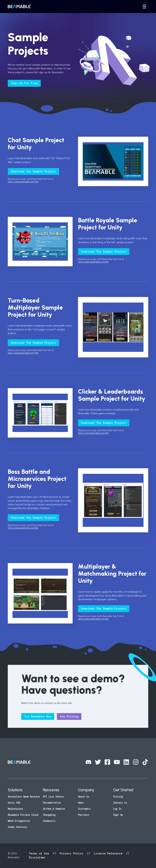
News (81, 803)
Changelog (49, 815)
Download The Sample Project (104, 252)
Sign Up (118, 815)
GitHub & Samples (54, 809)
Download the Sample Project (33, 171)
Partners (84, 815)
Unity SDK (14, 803)
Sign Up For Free (24, 83)
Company (86, 790)
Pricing (118, 797)
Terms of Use (40, 853)
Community (49, 821)
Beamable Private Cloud (23, 815)
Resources (51, 790)
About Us (84, 797)
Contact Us (120, 803)
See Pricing (69, 716)
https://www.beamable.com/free (23, 181)
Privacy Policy (71, 853)
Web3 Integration (19, 821)
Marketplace (15, 809)
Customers (84, 809)
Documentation (52, 803)
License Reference (108, 853)
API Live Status (53, 797)
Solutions (15, 790)
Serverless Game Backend (24, 797)
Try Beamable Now (38, 716)
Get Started (123, 790)
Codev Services (17, 827)
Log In (117, 809)
